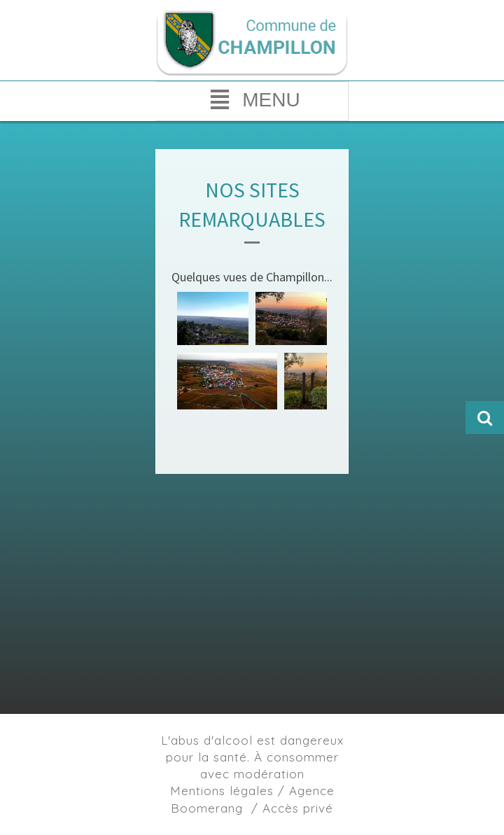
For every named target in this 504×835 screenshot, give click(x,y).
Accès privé (298, 808)
